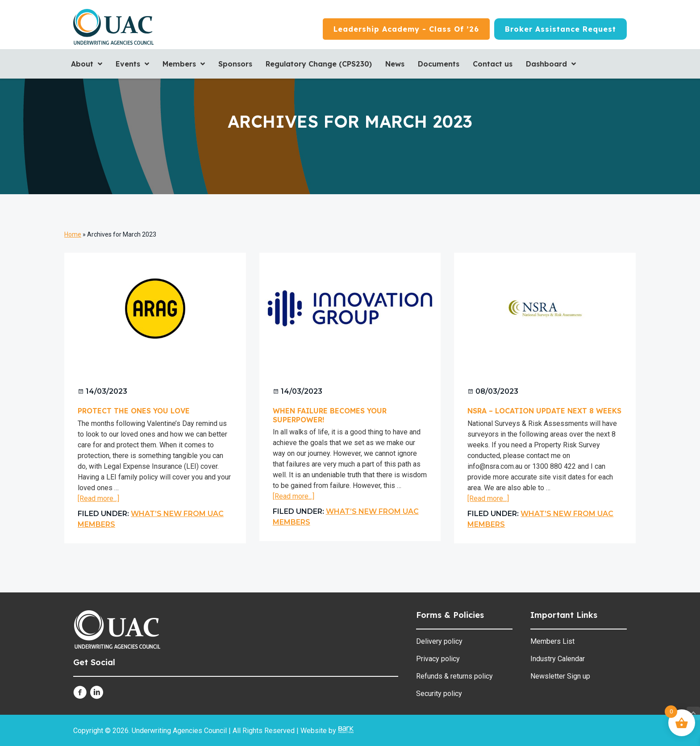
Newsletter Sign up (560, 676)
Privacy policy (438, 659)
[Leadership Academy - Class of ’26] (406, 29)
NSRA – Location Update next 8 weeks (544, 411)
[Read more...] (98, 499)
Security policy (439, 694)
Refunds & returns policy (454, 676)
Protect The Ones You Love (134, 411)
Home (73, 234)
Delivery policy (439, 641)
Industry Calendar (558, 659)
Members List (552, 641)
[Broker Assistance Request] (560, 29)
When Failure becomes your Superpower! (330, 415)
